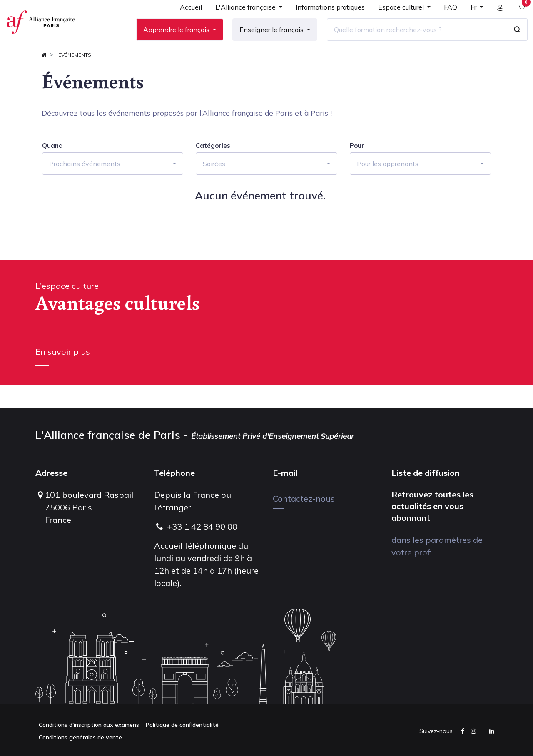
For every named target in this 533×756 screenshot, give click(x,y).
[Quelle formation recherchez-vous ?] (411, 41)
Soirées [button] (214, 187)
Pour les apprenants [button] (388, 187)
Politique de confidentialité (182, 725)
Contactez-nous (304, 499)
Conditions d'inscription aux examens (89, 725)
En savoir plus (63, 374)
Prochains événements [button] (85, 187)
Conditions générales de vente (80, 737)
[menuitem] (185, 22)
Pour (357, 169)
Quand (52, 169)
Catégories (213, 169)
